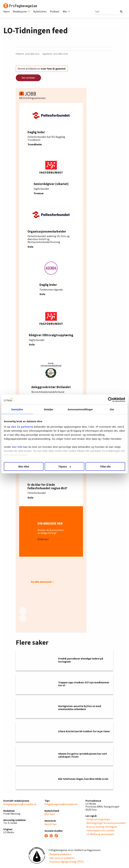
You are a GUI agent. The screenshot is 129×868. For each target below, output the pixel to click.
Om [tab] (112, 409)
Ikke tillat (24, 467)
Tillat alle (105, 467)
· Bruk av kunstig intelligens (101, 827)
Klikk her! (43, 539)
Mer (66, 12)
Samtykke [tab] (17, 409)
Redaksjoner (21, 12)
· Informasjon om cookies (100, 831)
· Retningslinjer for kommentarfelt (106, 823)
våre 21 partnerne (22, 427)
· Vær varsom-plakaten (62, 858)
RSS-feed (50, 814)
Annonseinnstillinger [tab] (80, 409)
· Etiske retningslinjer (98, 819)
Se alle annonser (41, 582)
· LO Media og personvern (100, 834)
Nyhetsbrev (40, 12)
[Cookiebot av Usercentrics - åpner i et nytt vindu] (110, 400)
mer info (17, 447)
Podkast (55, 12)
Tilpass (65, 467)
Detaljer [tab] (49, 409)
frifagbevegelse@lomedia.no (20, 804)
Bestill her (51, 824)
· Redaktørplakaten (60, 854)
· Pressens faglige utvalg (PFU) (66, 862)
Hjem (6, 12)
